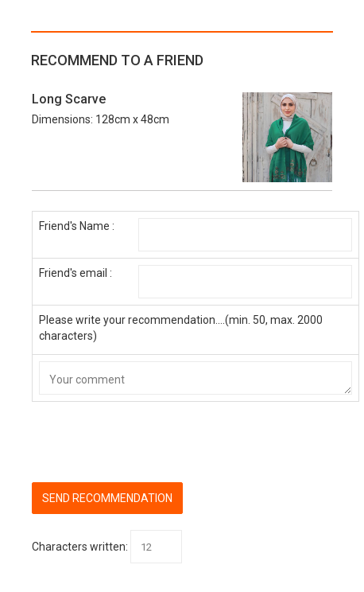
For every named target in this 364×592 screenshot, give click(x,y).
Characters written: (80, 547)
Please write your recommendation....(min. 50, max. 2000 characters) (181, 328)
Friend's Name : (77, 226)
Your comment (196, 378)
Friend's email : (76, 273)
